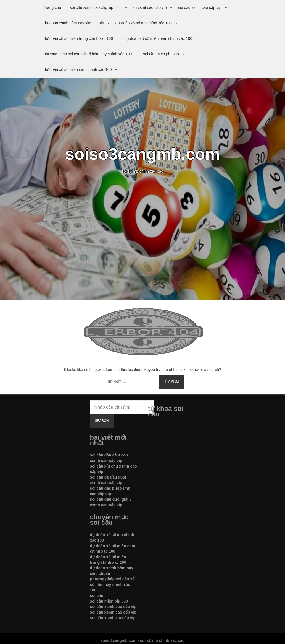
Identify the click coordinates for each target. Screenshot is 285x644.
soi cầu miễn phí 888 (161, 54)
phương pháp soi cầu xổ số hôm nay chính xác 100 (88, 54)
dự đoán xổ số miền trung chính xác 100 (78, 38)
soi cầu (96, 596)
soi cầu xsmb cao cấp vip (92, 7)
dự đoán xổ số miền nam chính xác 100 (158, 38)
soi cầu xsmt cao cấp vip (146, 7)
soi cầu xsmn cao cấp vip (200, 7)
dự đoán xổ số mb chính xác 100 (144, 23)
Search (102, 421)
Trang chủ (52, 7)
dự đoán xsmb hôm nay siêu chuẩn (74, 23)
